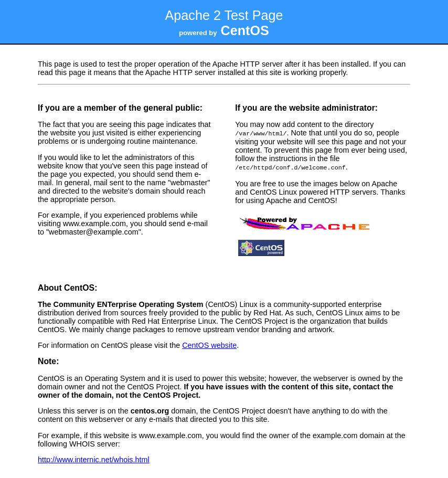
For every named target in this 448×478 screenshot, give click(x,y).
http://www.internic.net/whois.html (94, 459)
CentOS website (209, 344)
